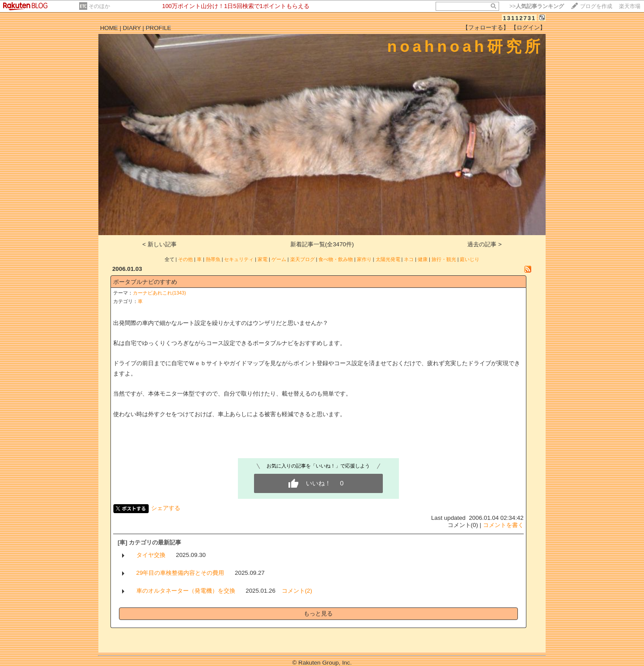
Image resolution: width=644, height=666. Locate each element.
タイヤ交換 (151, 555)
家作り (364, 259)
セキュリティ (239, 259)
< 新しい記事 (159, 244)
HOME (109, 28)
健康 (423, 259)
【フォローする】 (486, 27)
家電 (263, 259)
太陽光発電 (388, 259)
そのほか (99, 6)
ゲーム (279, 259)
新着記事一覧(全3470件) (322, 244)
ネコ (409, 259)
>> (537, 6)
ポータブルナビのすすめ (145, 282)
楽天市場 (630, 6)
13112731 (519, 18)
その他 (185, 259)
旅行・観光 (444, 259)
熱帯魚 (213, 259)
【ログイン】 (528, 27)
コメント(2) (297, 591)
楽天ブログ (303, 259)
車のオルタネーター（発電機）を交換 (186, 591)
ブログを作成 (596, 6)
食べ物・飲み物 (336, 259)
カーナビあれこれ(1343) (159, 293)
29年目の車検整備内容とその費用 (180, 573)
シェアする (166, 508)
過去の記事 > (485, 244)
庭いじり (470, 259)
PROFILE (159, 28)
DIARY (132, 28)
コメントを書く (503, 525)
